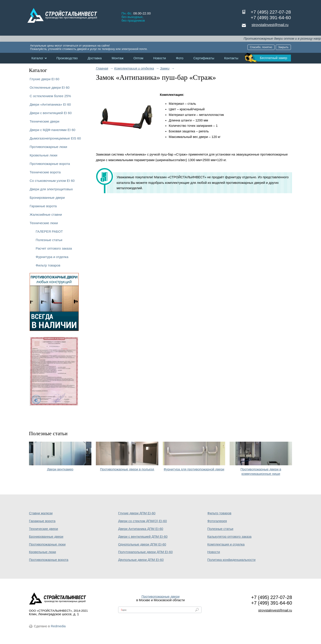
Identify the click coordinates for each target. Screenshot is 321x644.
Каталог (37, 58)
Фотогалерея (217, 521)
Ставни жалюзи (41, 513)
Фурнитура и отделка (52, 257)
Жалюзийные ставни (46, 214)
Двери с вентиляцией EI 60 (51, 113)
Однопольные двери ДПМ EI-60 (142, 544)
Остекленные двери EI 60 (50, 87)
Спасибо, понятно (261, 47)
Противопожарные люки (48, 147)
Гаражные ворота (43, 206)
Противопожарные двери (161, 597)
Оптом (138, 58)
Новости (160, 58)
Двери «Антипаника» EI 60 (50, 104)
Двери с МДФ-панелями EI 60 (52, 130)
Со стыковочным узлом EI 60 (52, 181)
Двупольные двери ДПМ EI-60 (141, 560)
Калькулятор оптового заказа (229, 537)
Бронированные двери (47, 198)
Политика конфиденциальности (231, 560)
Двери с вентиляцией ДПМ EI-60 (143, 537)
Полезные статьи (49, 240)
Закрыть (283, 47)
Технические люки (44, 223)
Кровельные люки (43, 155)
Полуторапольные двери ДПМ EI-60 (145, 552)
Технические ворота (45, 172)
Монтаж (118, 58)
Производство (67, 58)
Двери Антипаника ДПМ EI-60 (141, 529)
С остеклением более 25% (50, 96)
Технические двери (44, 121)
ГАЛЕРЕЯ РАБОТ (49, 231)
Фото (180, 58)
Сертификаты (204, 58)
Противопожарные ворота (50, 164)
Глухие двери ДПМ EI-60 (137, 513)
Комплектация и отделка (226, 544)
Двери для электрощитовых (51, 189)
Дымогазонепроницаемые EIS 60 (55, 138)
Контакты (231, 58)
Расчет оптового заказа (54, 248)
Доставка (95, 58)
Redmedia (58, 626)
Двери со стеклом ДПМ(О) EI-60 (142, 521)
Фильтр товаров (48, 265)
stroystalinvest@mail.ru (270, 25)
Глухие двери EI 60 (44, 79)
